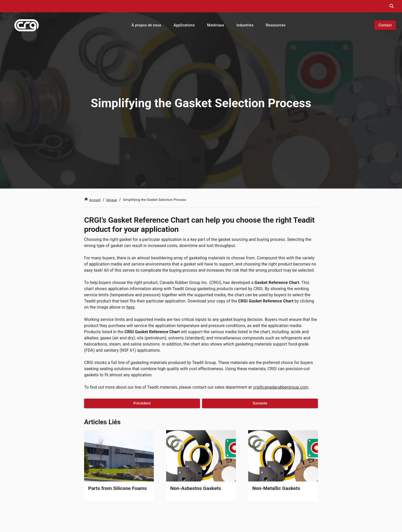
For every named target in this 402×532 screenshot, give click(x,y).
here (130, 307)
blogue (112, 200)
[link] (119, 466)
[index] (27, 25)
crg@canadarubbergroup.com (281, 387)
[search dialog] (392, 6)
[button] (146, 25)
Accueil (92, 200)
